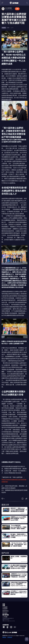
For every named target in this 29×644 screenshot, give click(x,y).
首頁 (4, 604)
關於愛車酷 (6, 615)
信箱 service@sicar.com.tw (9, 621)
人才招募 (5, 617)
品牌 (4, 605)
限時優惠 (5, 613)
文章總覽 (5, 607)
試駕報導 (5, 609)
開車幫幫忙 (6, 611)
